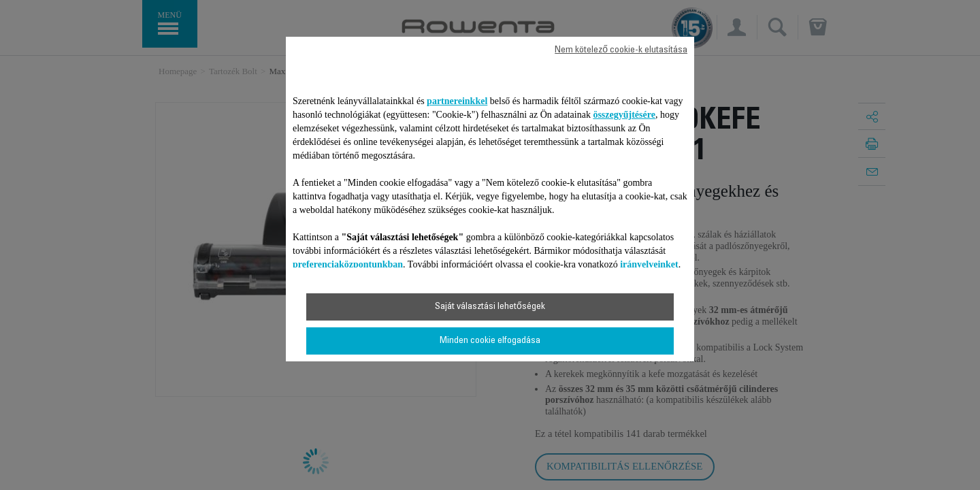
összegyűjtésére (624, 115)
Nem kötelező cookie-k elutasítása (621, 50)
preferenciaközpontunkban (348, 264)
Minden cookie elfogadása (490, 341)
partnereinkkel (457, 101)
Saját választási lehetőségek (490, 307)
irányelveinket (649, 264)
